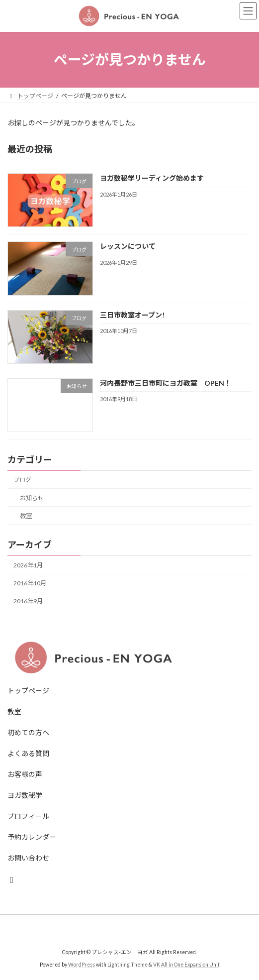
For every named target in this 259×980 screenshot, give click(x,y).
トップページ (28, 691)
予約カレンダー (32, 837)
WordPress (82, 965)
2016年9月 (28, 601)
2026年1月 (28, 565)
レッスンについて (128, 246)
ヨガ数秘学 (25, 795)
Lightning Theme (128, 965)
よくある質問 (28, 753)
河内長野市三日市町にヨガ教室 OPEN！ (166, 382)
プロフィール (28, 816)
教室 (26, 515)
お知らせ (32, 497)
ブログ (22, 480)
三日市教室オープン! (132, 314)
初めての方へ (28, 732)
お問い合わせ (28, 858)
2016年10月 (30, 583)
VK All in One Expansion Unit (186, 965)
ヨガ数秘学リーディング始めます (152, 178)
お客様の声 (25, 774)
